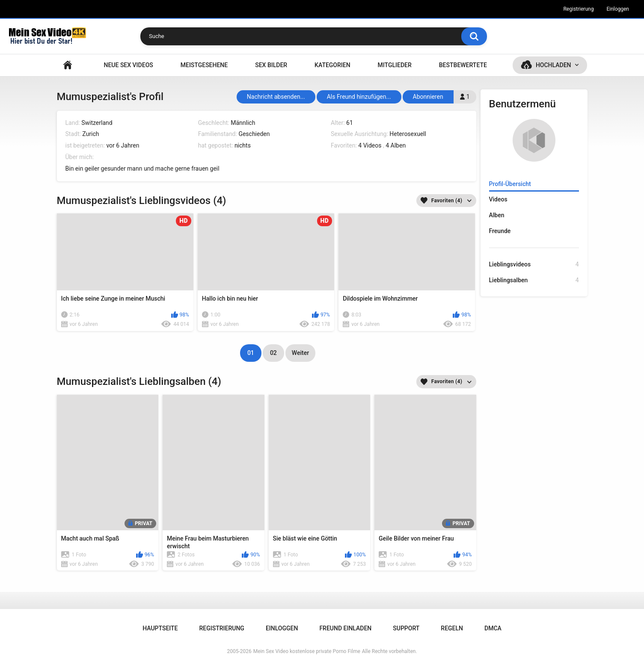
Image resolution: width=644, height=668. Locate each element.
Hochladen (553, 65)
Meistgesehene (204, 65)
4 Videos (370, 145)
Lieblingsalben (534, 280)
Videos (498, 199)
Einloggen (618, 9)
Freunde (500, 231)
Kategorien (332, 65)
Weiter (300, 353)
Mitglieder (395, 65)
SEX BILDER (271, 65)
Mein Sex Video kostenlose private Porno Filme (307, 651)
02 (273, 353)
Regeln (452, 628)
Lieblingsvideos (534, 265)
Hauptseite (68, 65)
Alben (497, 215)
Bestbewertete (463, 65)
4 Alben (396, 145)
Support (406, 628)
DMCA (493, 628)
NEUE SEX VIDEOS (128, 65)
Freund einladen (345, 628)
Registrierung (578, 9)
